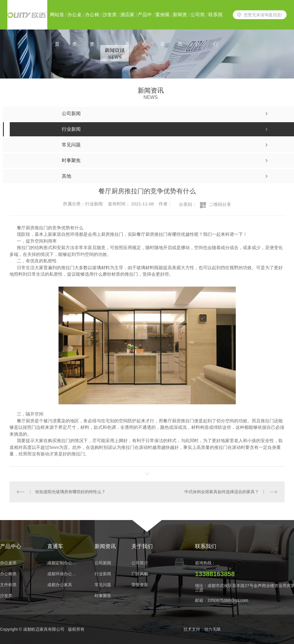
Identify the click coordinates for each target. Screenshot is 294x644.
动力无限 (212, 629)
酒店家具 (127, 21)
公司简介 (198, 21)
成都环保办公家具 (64, 574)
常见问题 (103, 585)
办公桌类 (74, 21)
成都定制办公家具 (64, 563)
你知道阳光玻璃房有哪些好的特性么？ (70, 492)
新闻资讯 (180, 21)
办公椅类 (92, 21)
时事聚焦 (103, 596)
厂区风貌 (140, 574)
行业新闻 (103, 574)
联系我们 (215, 21)
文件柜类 (8, 585)
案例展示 (163, 21)
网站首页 (57, 21)
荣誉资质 (140, 585)
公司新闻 (103, 563)
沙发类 (110, 15)
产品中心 (145, 21)
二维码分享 (220, 204)
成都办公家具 (60, 585)
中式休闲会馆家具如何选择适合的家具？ (222, 492)
